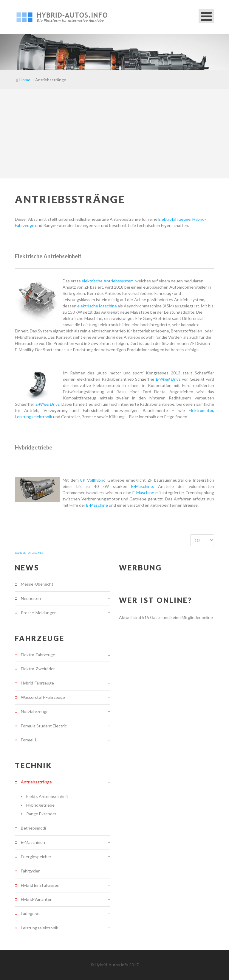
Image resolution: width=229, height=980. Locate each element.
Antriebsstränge (36, 782)
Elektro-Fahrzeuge (38, 655)
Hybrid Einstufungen (40, 885)
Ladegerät (30, 913)
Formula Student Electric (44, 726)
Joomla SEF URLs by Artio (29, 553)
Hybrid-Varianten (37, 899)
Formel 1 (29, 740)
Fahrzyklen (31, 871)
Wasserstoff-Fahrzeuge (43, 697)
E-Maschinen (33, 842)
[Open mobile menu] (206, 16)
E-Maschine (142, 486)
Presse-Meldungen (39, 613)
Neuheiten (31, 598)
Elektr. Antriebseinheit (47, 796)
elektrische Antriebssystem (107, 281)
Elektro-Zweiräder (38, 669)
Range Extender (41, 814)
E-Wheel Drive (168, 379)
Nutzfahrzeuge (35, 711)
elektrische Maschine (97, 306)
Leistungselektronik (34, 417)
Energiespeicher (36, 857)
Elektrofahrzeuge (174, 219)
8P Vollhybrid (93, 480)
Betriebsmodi (33, 828)
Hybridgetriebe (40, 805)
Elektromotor (201, 410)
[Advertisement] (114, 134)
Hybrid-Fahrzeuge (37, 683)
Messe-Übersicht (37, 584)
